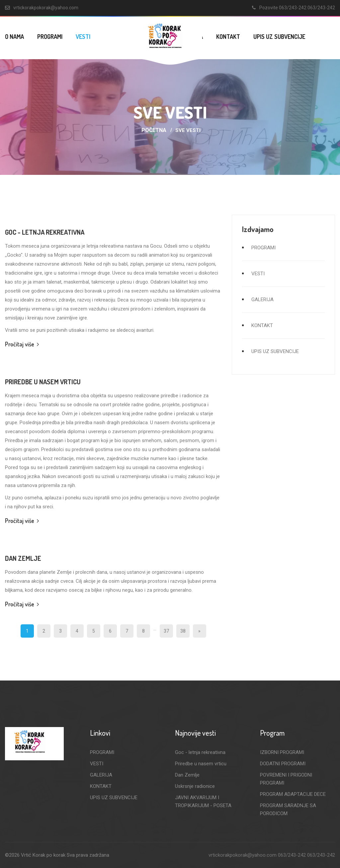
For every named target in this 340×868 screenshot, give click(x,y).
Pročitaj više (22, 344)
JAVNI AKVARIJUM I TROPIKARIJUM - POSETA (203, 802)
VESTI (83, 37)
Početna (154, 130)
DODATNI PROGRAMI (283, 764)
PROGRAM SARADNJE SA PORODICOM (288, 809)
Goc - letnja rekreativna (45, 232)
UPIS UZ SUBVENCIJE (279, 37)
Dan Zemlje (23, 558)
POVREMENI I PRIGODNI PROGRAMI (286, 779)
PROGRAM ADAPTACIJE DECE (293, 794)
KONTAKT (228, 37)
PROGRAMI (50, 37)
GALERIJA (262, 300)
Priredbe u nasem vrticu (43, 382)
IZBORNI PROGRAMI (282, 752)
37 (166, 631)
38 (183, 631)
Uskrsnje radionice (195, 786)
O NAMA (14, 37)
